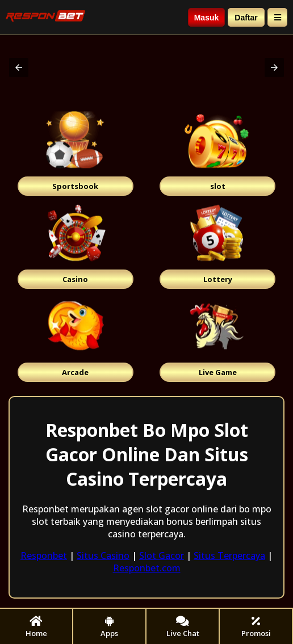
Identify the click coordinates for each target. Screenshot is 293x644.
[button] (19, 68)
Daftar (246, 18)
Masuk (207, 18)
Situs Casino (103, 555)
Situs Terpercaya (229, 555)
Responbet (44, 555)
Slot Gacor (162, 555)
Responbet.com (147, 568)
